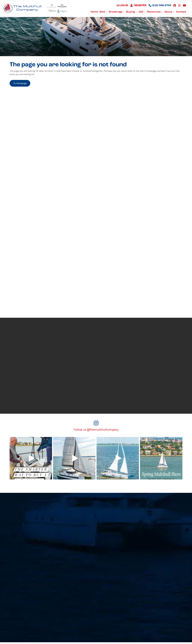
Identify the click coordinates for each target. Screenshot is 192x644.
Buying (131, 12)
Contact (181, 12)
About (169, 12)
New (103, 12)
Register (138, 5)
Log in (122, 5)
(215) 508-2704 (160, 5)
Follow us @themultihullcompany (96, 431)
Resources (155, 12)
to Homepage (21, 83)
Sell (142, 12)
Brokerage (116, 12)
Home (94, 12)
